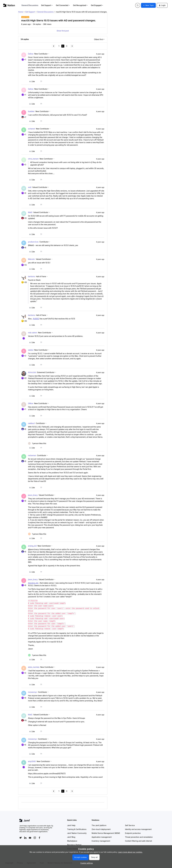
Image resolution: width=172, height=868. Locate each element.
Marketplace (72, 841)
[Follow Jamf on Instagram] (35, 838)
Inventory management (101, 841)
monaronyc (33, 692)
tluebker (31, 111)
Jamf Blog (71, 837)
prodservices (33, 242)
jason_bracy (33, 495)
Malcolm (31, 259)
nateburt (31, 423)
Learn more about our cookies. (130, 852)
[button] (148, 5)
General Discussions (30, 5)
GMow (31, 403)
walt (30, 187)
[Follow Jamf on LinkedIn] (25, 838)
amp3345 (32, 761)
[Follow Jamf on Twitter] (21, 838)
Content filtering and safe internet (138, 841)
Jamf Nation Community (77, 833)
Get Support (47, 5)
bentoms (32, 276)
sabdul (31, 350)
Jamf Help (71, 825)
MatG (30, 212)
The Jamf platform (99, 825)
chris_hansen (33, 159)
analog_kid (32, 546)
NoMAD (36, 319)
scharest (32, 129)
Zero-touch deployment (101, 829)
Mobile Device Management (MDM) (106, 833)
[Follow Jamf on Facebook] (39, 838)
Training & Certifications (77, 829)
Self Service (130, 825)
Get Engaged (97, 5)
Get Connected (63, 5)
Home (21, 12)
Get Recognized (81, 5)
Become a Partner (74, 845)
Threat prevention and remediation (139, 837)
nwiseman (32, 455)
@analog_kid (33, 583)
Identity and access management (138, 829)
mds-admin (33, 333)
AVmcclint (32, 372)
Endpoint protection (133, 833)
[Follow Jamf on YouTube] (30, 838)
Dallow (31, 54)
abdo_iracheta (34, 667)
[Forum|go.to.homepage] (9, 5)
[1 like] (37, 443)
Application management (102, 837)
